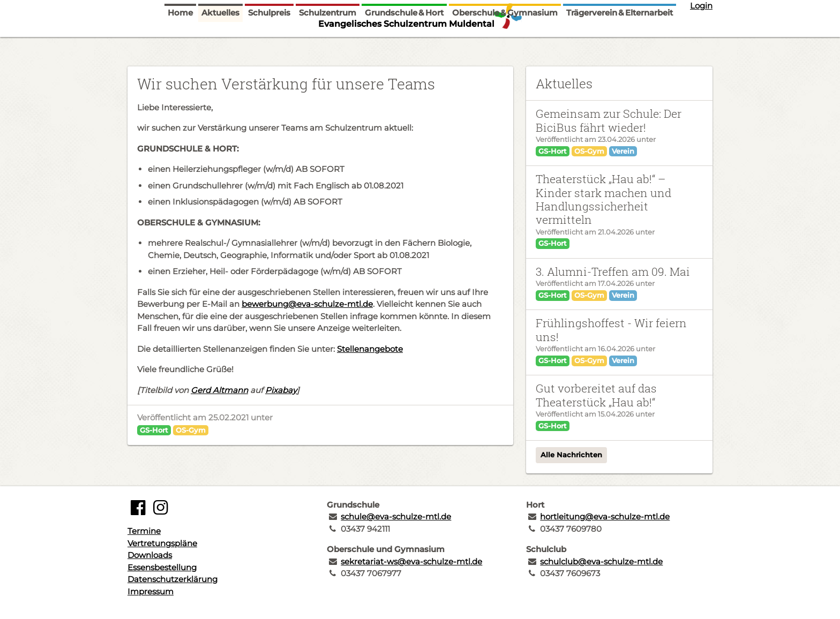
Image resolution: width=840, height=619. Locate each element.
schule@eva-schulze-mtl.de (396, 516)
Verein (623, 151)
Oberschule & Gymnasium (505, 44)
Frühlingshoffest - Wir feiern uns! (611, 330)
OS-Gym (191, 430)
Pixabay (281, 390)
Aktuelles (220, 44)
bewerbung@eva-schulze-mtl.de (307, 304)
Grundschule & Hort (404, 44)
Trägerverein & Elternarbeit (620, 44)
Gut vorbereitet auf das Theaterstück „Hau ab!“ (596, 395)
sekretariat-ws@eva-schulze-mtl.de (411, 561)
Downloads (150, 555)
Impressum (151, 591)
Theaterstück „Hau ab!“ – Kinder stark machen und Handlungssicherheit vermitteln (603, 199)
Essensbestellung (162, 567)
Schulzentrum (328, 44)
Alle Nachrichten (571, 455)
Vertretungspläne (162, 543)
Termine (144, 531)
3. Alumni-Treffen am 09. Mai (613, 271)
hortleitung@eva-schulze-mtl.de (605, 516)
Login (701, 6)
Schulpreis (269, 44)
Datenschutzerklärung (172, 579)
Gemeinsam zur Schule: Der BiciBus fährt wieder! (609, 120)
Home (180, 44)
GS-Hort (154, 430)
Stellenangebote (370, 349)
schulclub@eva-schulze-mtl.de (601, 561)
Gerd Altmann (219, 390)
